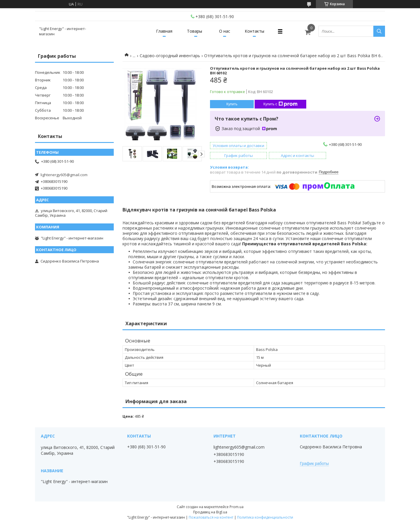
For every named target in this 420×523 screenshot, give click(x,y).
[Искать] (379, 31)
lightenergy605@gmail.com (64, 175)
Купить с (280, 104)
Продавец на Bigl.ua (210, 512)
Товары (195, 31)
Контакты (254, 31)
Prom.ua (237, 507)
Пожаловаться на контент (211, 517)
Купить (232, 104)
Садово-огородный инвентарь (170, 56)
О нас (225, 31)
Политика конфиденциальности (265, 517)
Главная (164, 31)
